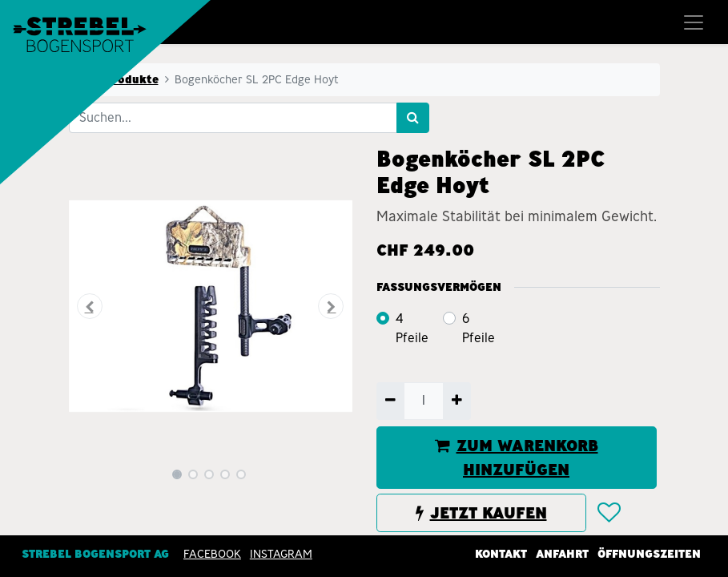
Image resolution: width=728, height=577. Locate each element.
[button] (90, 306)
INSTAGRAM (281, 554)
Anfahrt (562, 554)
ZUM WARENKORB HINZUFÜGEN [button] (517, 458)
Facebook (212, 554)
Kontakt (501, 554)
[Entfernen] (390, 401)
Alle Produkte (119, 79)
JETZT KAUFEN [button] (481, 513)
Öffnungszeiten (649, 554)
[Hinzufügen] (457, 401)
